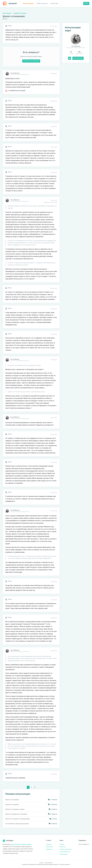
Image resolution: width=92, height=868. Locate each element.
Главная (62, 844)
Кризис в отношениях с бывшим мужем (18, 819)
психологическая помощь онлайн (21, 844)
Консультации (7, 13)
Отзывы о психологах (66, 849)
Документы (49, 849)
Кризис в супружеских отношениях (16, 814)
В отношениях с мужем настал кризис (17, 824)
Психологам (49, 847)
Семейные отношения (20, 13)
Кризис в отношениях (12, 800)
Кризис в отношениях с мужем (15, 809)
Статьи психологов (65, 852)
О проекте (49, 844)
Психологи (62, 847)
